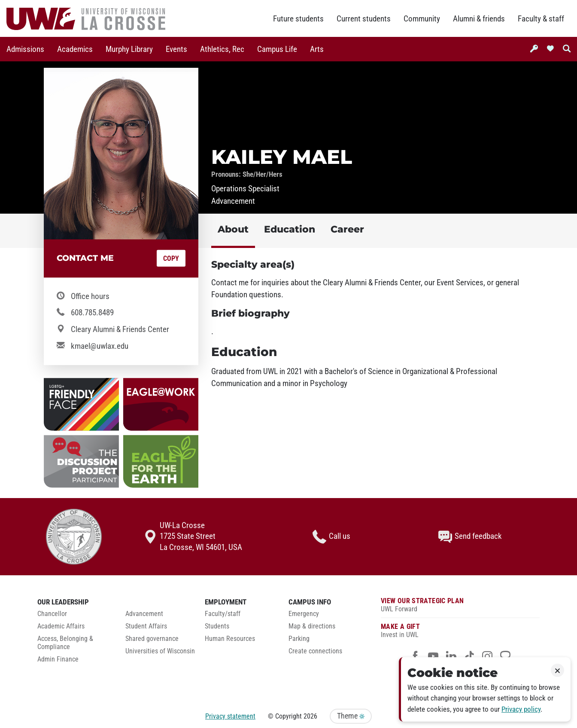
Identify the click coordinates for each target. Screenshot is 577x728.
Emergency (304, 614)
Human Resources (230, 639)
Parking (299, 639)
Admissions (25, 49)
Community (422, 19)
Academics (75, 49)
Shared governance (152, 639)
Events (176, 49)
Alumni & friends (479, 19)
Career (347, 229)
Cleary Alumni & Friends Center (120, 329)
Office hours (90, 296)
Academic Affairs (61, 626)
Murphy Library (129, 49)
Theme (351, 716)
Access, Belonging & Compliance (65, 643)
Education (290, 229)
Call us (331, 537)
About (233, 229)
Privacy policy (521, 709)
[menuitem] (25, 49)
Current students (364, 19)
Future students (298, 19)
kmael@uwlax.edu (100, 346)
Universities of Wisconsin (160, 651)
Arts (317, 49)
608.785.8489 (92, 313)
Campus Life (277, 49)
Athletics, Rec (222, 49)
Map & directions (312, 626)
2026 (310, 716)
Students (217, 626)
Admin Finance (58, 659)
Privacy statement (230, 716)
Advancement (144, 614)
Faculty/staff (223, 614)
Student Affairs (146, 626)
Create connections (315, 651)
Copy (171, 258)
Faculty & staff (541, 19)
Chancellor (52, 614)
